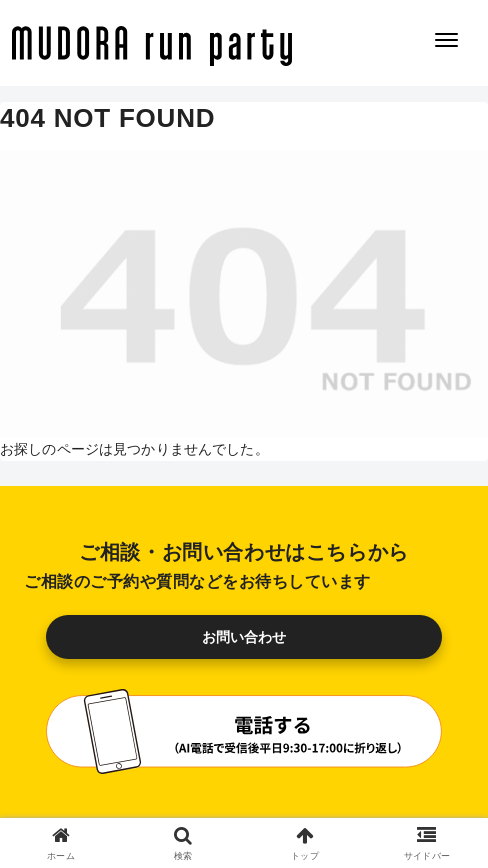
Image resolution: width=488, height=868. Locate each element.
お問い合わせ (244, 637)
